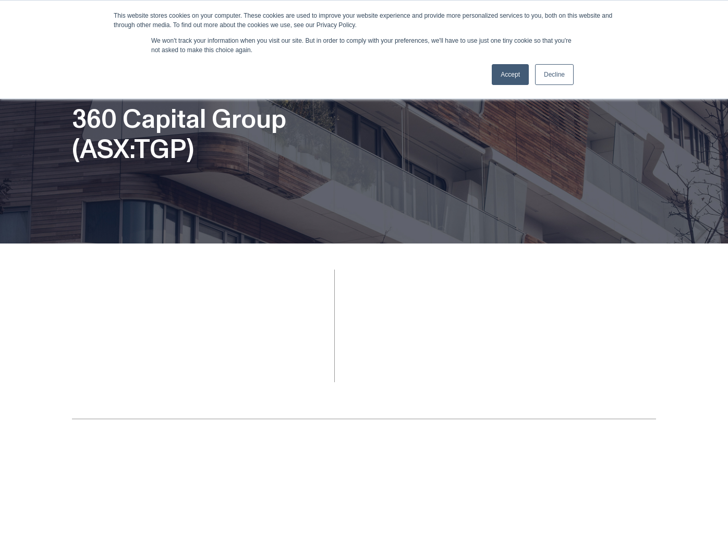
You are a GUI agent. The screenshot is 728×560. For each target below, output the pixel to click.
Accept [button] (510, 75)
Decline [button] (554, 75)
